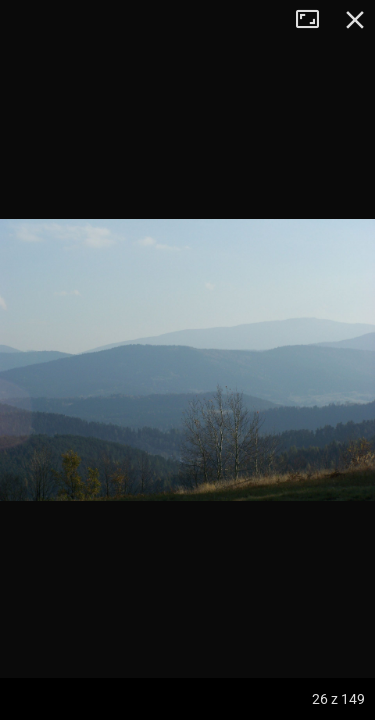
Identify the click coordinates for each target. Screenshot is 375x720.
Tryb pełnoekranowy (315, 20)
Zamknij (355, 20)
